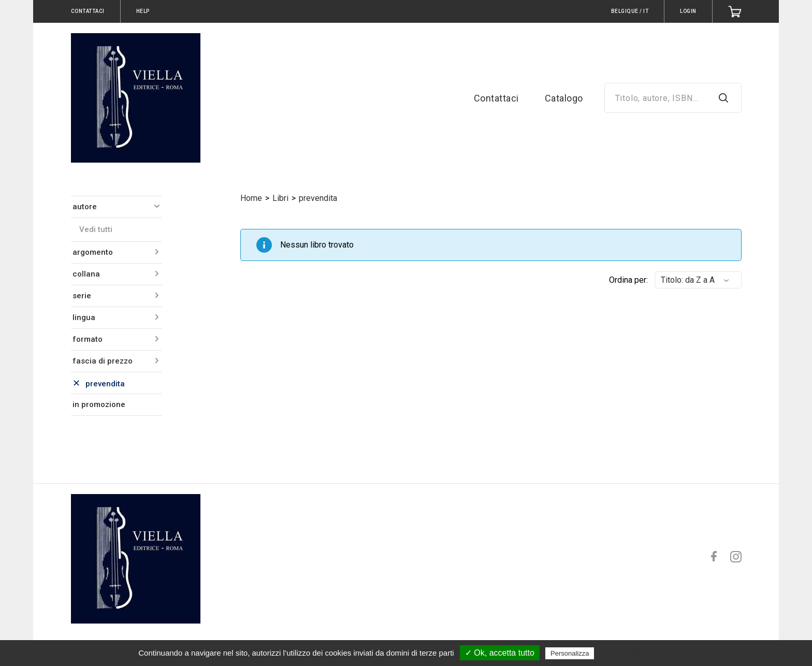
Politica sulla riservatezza (640, 653)
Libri (280, 198)
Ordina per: (628, 280)
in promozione (99, 404)
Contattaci (496, 98)
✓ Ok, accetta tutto (500, 653)
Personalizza (570, 653)
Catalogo (564, 98)
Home (251, 198)
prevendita (318, 198)
